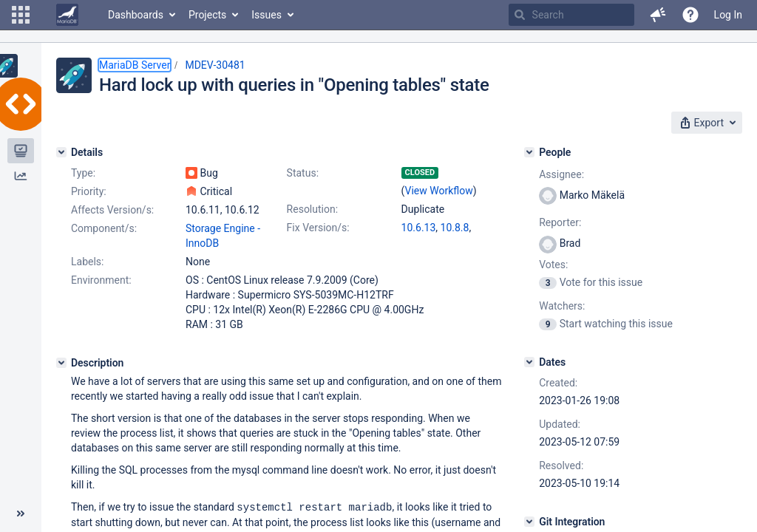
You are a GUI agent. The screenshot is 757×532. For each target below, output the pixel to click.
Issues (267, 15)
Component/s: (104, 228)
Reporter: (560, 222)
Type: (83, 173)
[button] (21, 15)
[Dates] (529, 362)
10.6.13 (419, 228)
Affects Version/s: (112, 210)
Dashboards (136, 15)
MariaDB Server (135, 65)
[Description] (61, 363)
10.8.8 (455, 228)
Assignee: (561, 174)
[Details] (61, 152)
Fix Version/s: (318, 228)
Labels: (87, 262)
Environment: (101, 280)
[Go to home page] (67, 15)
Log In (728, 15)
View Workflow (439, 191)
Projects (207, 15)
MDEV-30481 (215, 65)
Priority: (89, 191)
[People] (529, 152)
